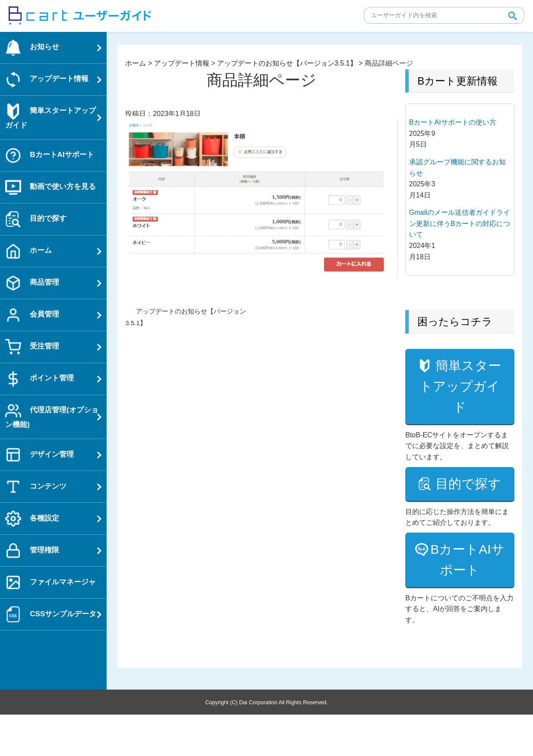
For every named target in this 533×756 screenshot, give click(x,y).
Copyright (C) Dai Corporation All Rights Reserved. (266, 743)
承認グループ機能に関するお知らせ (457, 168)
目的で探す (467, 515)
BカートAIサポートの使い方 (453, 122)
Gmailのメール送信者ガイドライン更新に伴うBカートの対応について (460, 223)
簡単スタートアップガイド (460, 397)
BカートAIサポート (467, 601)
